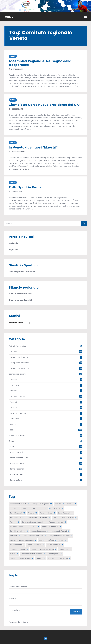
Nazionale (13, 243)
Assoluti (13, 402)
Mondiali (52, 558)
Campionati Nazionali (19, 363)
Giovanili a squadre (19, 413)
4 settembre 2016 (17, 152)
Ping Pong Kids (17, 518)
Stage (11, 441)
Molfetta (52, 540)
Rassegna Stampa (17, 435)
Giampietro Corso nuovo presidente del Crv (44, 105)
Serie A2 (60, 504)
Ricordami (16, 610)
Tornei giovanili (17, 452)
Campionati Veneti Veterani (33, 554)
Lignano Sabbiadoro (40, 531)
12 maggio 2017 (16, 69)
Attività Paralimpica (17, 346)
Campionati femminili (19, 357)
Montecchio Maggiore (52, 527)
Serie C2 (58, 508)
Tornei (11, 446)
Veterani (14, 391)
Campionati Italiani (17, 374)
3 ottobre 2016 (16, 109)
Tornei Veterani (17, 480)
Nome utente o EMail (18, 587)
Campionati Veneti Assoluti (22, 558)
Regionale (13, 250)
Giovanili (14, 380)
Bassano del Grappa (19, 549)
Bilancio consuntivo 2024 (20, 300)
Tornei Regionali (17, 469)
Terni (26, 508)
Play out (14, 522)
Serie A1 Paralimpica (19, 527)
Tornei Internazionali (19, 458)
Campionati (14, 352)
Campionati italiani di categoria (23, 540)
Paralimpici (15, 385)
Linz (42, 540)
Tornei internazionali (19, 531)
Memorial (15, 536)
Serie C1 (37, 508)
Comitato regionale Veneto (38, 518)
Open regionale (55, 554)
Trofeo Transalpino (36, 545)
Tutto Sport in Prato (25, 188)
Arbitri (63, 540)
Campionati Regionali (20, 368)
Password (13, 598)
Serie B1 (72, 504)
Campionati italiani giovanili (65, 518)
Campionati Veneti (17, 396)
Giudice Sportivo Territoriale (22, 272)
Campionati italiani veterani (60, 536)
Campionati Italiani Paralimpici (44, 549)
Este (48, 508)
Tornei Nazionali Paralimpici (34, 536)
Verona (33, 513)
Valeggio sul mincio (57, 522)
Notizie (13, 56)
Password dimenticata (19, 622)
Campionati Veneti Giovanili (34, 522)
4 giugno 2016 (15, 192)
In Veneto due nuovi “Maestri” (33, 148)
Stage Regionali (65, 513)
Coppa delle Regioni (60, 531)
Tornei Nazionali (17, 463)
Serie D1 (35, 527)
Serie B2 (15, 508)
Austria (14, 554)
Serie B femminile (55, 545)
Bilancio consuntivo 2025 (20, 294)
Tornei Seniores (17, 474)
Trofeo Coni (65, 549)
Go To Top (46, 639)
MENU (9, 17)
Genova (40, 558)
